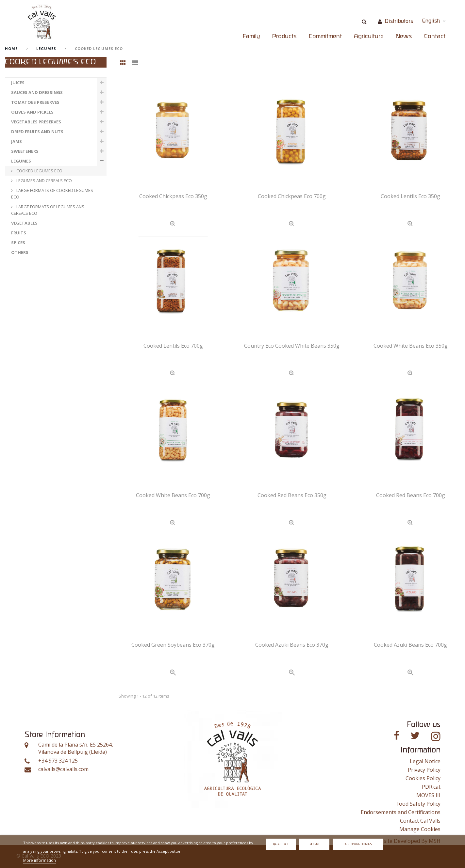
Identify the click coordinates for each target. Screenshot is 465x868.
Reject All (281, 844)
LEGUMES (46, 48)
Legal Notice (425, 761)
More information (40, 860)
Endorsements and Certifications (401, 812)
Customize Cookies (358, 844)
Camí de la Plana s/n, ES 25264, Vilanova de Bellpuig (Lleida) (76, 748)
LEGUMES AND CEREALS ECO (44, 181)
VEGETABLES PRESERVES (36, 122)
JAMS (17, 141)
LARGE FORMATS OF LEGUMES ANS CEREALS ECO (48, 210)
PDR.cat (431, 787)
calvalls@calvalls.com (63, 769)
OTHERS (20, 252)
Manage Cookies (420, 829)
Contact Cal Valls (420, 821)
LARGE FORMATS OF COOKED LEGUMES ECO (52, 194)
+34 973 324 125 (58, 761)
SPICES (18, 243)
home (11, 48)
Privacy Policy (424, 770)
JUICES (18, 83)
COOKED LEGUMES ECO (39, 171)
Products (284, 37)
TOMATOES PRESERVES (35, 102)
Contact (435, 37)
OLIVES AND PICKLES (32, 112)
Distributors (399, 21)
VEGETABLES (24, 223)
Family (251, 37)
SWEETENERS (25, 151)
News (404, 37)
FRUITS (19, 233)
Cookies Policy (423, 778)
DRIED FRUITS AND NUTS (37, 132)
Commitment (325, 37)
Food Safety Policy (418, 804)
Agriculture (369, 37)
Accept (315, 844)
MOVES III (428, 795)
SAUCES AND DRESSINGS (37, 92)
